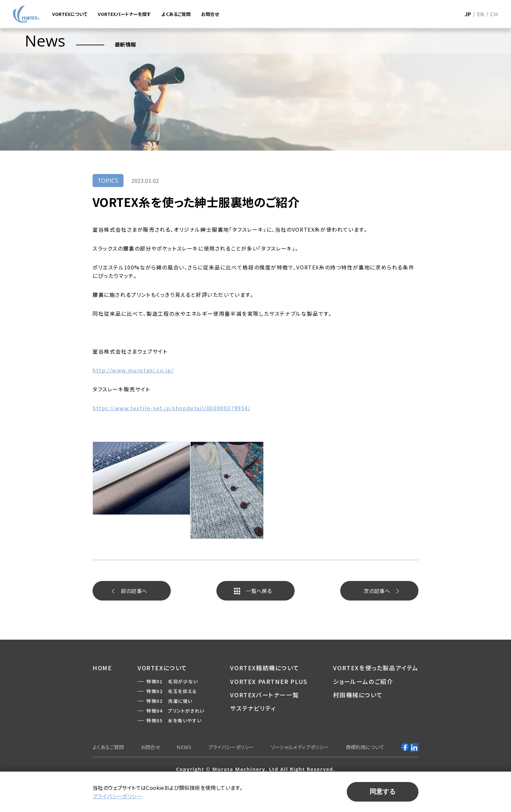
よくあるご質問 (176, 14)
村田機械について (358, 695)
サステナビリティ (253, 708)
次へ (377, 591)
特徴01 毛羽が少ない (172, 681)
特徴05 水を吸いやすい (174, 720)
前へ (134, 591)
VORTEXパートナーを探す (124, 14)
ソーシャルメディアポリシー (300, 747)
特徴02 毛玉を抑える (172, 691)
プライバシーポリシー (231, 747)
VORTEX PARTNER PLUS (269, 681)
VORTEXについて (70, 14)
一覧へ (259, 591)
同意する (383, 791)
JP (468, 14)
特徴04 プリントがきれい (175, 711)
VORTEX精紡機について (265, 668)
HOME (102, 668)
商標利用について (365, 747)
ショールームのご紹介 (363, 681)
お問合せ (210, 14)
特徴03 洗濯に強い (169, 701)
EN (481, 14)
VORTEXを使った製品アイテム (376, 668)
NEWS (184, 747)
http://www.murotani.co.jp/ (133, 370)
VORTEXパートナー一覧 (264, 695)
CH (494, 14)
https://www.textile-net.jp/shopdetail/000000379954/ (172, 408)
